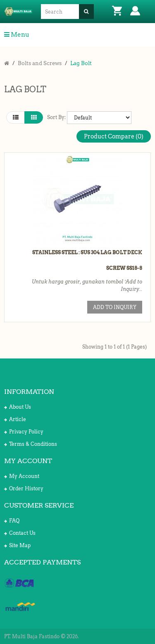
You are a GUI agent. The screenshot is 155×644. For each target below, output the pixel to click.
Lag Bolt (81, 63)
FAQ (12, 521)
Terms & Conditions (31, 444)
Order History (24, 488)
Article (15, 419)
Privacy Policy (24, 432)
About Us (18, 407)
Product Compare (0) (114, 136)
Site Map (17, 545)
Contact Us (20, 533)
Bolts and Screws (40, 63)
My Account (22, 476)
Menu (17, 35)
